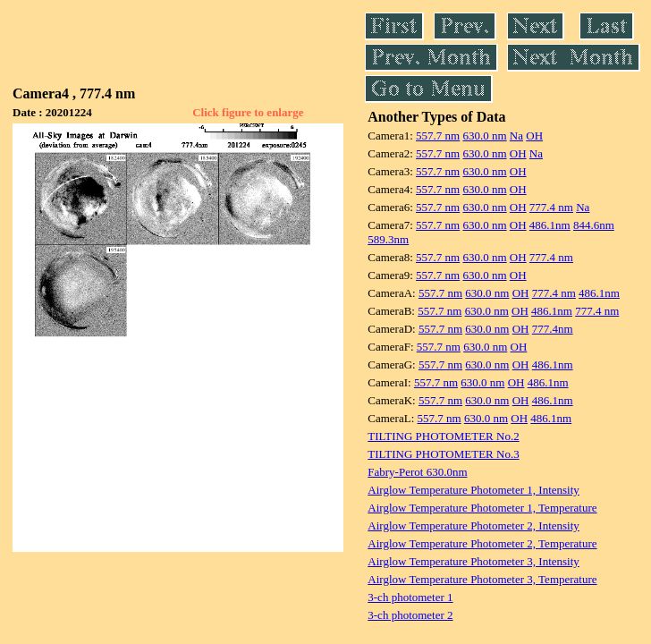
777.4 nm (551, 207)
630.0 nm (484, 136)
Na (516, 136)
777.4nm (553, 329)
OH (534, 136)
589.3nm (388, 239)
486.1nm (550, 225)
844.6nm (594, 225)
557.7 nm (438, 136)
